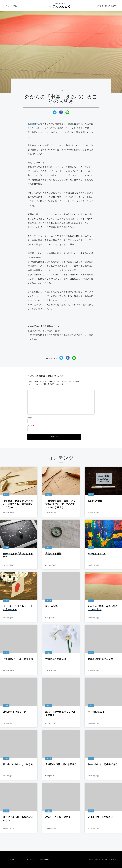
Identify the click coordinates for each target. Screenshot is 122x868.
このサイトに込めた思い (106, 6)
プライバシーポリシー (28, 859)
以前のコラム (34, 124)
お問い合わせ (45, 859)
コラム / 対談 (11, 6)
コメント (31, 388)
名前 (30, 418)
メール (31, 426)
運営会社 (13, 859)
